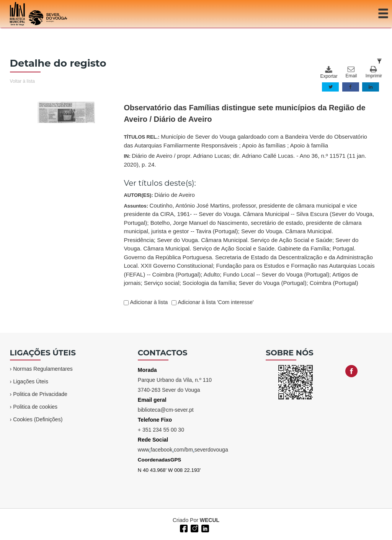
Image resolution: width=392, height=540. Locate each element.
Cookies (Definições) (38, 419)
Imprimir (374, 72)
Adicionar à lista (148, 302)
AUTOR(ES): (159, 195)
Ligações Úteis (31, 381)
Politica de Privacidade (40, 394)
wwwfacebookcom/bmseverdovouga (183, 450)
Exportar (328, 72)
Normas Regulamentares (43, 369)
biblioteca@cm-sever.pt (166, 410)
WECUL (210, 520)
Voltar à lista (22, 81)
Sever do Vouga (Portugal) (273, 283)
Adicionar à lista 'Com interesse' (215, 302)
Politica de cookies (35, 407)
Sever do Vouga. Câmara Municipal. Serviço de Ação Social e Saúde (245, 240)
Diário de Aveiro (175, 195)
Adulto (212, 274)
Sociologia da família (209, 283)
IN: (245, 160)
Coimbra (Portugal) (334, 283)
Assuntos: (249, 244)
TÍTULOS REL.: (245, 141)
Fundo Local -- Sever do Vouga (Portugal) (276, 274)
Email (351, 72)
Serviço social (162, 283)
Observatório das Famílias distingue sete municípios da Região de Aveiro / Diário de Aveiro (244, 113)
